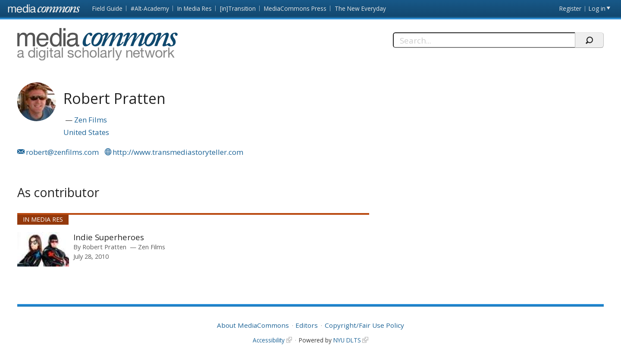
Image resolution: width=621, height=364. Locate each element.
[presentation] (43, 249)
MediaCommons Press (295, 8)
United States (86, 132)
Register (570, 8)
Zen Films (91, 120)
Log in (597, 8)
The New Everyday (360, 8)
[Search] (484, 40)
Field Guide (107, 8)
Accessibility (269, 340)
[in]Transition (238, 8)
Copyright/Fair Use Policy (364, 325)
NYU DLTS (347, 340)
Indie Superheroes (109, 237)
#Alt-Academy (150, 8)
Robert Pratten (104, 247)
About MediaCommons (253, 325)
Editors (307, 325)
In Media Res (194, 8)
